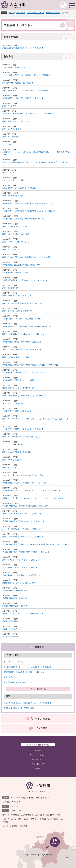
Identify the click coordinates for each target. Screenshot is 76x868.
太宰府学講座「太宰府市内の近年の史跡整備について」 (24, 219)
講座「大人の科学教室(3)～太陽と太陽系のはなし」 (22, 437)
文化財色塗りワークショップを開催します (19, 388)
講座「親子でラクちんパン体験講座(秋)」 (18, 311)
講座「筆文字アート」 (11, 249)
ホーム (11, 13)
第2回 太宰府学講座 (11, 637)
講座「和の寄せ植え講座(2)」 (14, 196)
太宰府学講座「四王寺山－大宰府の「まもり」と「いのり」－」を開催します (32, 490)
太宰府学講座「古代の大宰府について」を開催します (23, 429)
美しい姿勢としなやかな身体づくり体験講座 (19, 188)
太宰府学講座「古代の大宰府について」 (18, 411)
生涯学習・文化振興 (53, 13)
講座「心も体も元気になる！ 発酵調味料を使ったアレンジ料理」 (27, 257)
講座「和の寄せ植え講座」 (13, 460)
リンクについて (38, 764)
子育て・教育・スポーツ (36, 13)
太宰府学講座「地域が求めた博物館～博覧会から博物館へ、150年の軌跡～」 (32, 365)
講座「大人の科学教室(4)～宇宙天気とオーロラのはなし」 (25, 303)
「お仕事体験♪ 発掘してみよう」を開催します (21, 567)
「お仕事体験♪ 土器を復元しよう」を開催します (22, 575)
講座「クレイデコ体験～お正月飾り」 (17, 234)
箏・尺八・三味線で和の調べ (13, 444)
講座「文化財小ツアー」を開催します (17, 296)
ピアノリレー (8, 144)
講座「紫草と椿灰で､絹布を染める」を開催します (22, 560)
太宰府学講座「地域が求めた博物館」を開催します (22, 342)
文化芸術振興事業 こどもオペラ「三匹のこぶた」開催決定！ (26, 90)
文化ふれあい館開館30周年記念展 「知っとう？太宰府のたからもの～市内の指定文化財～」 (36, 164)
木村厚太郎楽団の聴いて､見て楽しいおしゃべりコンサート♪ (25, 280)
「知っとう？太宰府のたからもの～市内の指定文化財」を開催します (29, 114)
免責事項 (38, 750)
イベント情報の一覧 (38, 689)
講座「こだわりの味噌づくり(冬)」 (16, 226)
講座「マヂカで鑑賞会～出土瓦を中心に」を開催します (24, 537)
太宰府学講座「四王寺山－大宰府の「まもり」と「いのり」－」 (27, 483)
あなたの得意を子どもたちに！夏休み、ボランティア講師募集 (26, 75)
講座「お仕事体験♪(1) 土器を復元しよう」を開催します (24, 396)
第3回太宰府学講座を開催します (15, 590)
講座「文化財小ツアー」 (12, 288)
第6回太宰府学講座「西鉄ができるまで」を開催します (23, 521)
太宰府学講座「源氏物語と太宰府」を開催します (21, 265)
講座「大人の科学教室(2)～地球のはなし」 (19, 452)
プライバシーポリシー (38, 755)
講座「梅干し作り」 (10, 106)
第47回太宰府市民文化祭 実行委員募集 (18, 83)
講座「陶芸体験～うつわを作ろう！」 (17, 121)
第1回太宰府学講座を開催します (15, 606)
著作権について (38, 759)
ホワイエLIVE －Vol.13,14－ (14, 67)
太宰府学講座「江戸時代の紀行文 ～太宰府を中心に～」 (24, 373)
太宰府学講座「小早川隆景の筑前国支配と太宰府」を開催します (27, 326)
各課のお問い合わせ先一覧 (38, 745)
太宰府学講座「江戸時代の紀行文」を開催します (21, 380)
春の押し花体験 (8, 173)
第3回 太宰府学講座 (11, 629)
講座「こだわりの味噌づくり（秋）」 (17, 357)
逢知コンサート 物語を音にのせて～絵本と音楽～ (22, 349)
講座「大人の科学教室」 (12, 137)
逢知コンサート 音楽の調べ (13, 403)
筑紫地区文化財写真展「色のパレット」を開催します (23, 48)
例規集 (38, 768)
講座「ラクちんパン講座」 (13, 129)
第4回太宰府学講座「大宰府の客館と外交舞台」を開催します (26, 552)
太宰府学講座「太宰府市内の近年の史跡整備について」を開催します (29, 211)
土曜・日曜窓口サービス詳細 (16, 826)
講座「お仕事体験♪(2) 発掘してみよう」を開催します (23, 334)
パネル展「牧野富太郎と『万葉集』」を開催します (22, 529)
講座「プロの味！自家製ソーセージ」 (17, 242)
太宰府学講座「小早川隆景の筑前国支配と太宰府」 (22, 319)
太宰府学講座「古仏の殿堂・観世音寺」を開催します (23, 98)
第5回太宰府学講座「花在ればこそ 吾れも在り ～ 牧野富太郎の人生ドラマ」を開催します (37, 544)
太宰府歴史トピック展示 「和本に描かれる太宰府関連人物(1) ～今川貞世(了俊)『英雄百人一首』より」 (37, 153)
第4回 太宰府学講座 (11, 621)
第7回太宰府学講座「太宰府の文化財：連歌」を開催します (25, 506)
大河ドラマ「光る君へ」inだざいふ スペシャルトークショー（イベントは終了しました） (37, 498)
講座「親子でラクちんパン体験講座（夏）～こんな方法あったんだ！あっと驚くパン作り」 (36, 420)
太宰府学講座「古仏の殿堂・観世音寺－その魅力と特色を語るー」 (28, 203)
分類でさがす (20, 13)
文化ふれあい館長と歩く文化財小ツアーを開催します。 (24, 614)
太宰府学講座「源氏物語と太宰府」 (16, 273)
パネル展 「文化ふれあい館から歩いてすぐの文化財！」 (25, 475)
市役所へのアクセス (13, 802)
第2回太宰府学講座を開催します (15, 598)
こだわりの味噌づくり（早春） (14, 180)
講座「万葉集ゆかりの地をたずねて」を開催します (22, 514)
